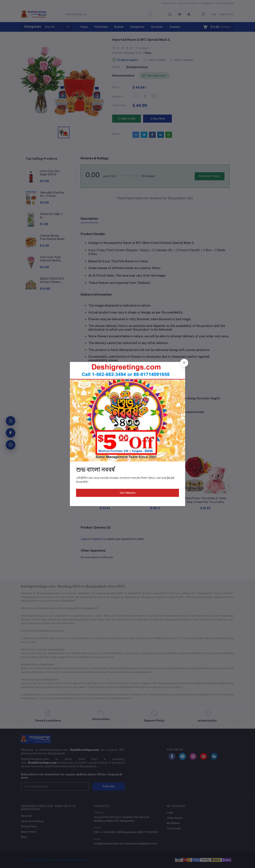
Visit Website (128, 493)
